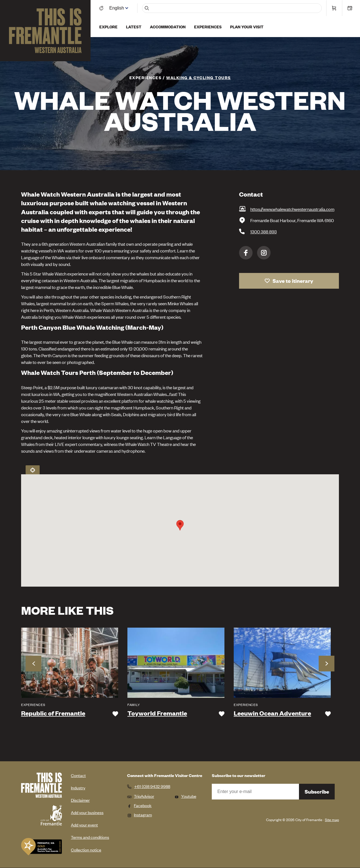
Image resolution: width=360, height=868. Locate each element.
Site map (332, 820)
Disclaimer (80, 800)
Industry (78, 788)
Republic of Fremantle (53, 713)
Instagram (264, 253)
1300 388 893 (264, 231)
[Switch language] (119, 8)
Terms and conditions (90, 837)
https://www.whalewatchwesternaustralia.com (292, 209)
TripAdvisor (141, 796)
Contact (78, 775)
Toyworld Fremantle (157, 713)
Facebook (246, 253)
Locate (33, 470)
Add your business (87, 812)
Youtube (185, 796)
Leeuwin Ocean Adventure (272, 713)
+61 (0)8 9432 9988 (152, 786)
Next (327, 664)
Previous (33, 664)
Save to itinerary (293, 281)
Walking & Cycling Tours (199, 77)
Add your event (84, 825)
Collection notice (86, 850)
